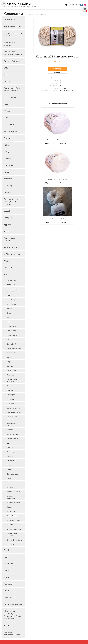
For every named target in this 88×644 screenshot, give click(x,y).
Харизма (10, 525)
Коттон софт (11, 386)
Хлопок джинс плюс (14, 529)
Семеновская (10, 597)
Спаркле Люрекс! (13, 474)
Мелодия (10, 430)
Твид (9, 478)
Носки (7, 172)
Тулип (9, 483)
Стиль (9, 465)
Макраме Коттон (13, 408)
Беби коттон (11, 304)
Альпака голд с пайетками (12, 290)
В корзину (63, 144)
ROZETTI (8, 557)
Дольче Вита (12, 331)
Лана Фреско (12, 395)
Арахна (7, 577)
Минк (9, 443)
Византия (8, 564)
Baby (9, 295)
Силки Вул (11, 456)
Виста (9, 317)
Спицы (7, 152)
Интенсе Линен (13, 353)
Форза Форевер (13, 516)
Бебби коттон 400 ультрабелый (57, 140)
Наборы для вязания (9, 44)
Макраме (10, 404)
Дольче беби (12, 326)
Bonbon (7, 138)
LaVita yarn (9, 125)
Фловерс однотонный (12, 497)
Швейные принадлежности (12, 633)
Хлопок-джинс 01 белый (57, 219)
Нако (6, 104)
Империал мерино (14, 348)
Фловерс (10, 487)
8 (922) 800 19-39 (72, 5)
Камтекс (8, 570)
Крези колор (11, 370)
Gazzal (7, 211)
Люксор (10, 390)
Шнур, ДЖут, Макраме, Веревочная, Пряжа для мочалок (13, 615)
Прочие (7, 192)
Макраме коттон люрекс (13, 418)
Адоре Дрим (11, 284)
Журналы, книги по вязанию (13, 34)
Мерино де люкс (13, 434)
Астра (6, 75)
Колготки (8, 179)
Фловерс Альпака (13, 492)
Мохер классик (12, 439)
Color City (8, 185)
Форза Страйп (12, 511)
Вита (6, 118)
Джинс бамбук (12, 344)
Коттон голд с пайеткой (12, 380)
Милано (10, 447)
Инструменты (10, 131)
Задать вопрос (57, 72)
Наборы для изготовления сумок (13, 53)
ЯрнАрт (7, 274)
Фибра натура (10, 247)
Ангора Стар (11, 280)
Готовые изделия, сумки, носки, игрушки (12, 202)
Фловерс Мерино (13, 503)
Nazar (6, 625)
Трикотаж (8, 165)
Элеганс (10, 357)
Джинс (9, 340)
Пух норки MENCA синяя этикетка (12, 89)
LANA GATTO (10, 97)
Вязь (6, 68)
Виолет (10, 313)
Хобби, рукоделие (12, 254)
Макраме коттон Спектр (13, 424)
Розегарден (11, 452)
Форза (9, 507)
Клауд (9, 362)
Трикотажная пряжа (10, 239)
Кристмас (10, 375)
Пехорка (8, 218)
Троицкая (8, 584)
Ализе (7, 261)
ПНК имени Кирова (13, 604)
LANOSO (8, 81)
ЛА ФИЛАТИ (9, 20)
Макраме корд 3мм (14, 412)
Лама (6, 145)
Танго (9, 470)
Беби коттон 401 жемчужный (57, 179)
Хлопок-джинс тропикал (12, 535)
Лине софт (11, 399)
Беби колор (11, 300)
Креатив (10, 366)
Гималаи (8, 268)
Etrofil (6, 550)
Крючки (7, 158)
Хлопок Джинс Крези (15, 540)
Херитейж (11, 544)
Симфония (11, 461)
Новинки (8, 591)
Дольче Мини (12, 335)
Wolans (7, 111)
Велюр (9, 309)
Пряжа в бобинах (12, 61)
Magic (6, 231)
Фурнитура (9, 224)
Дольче (10, 322)
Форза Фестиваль (13, 520)
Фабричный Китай (12, 26)
